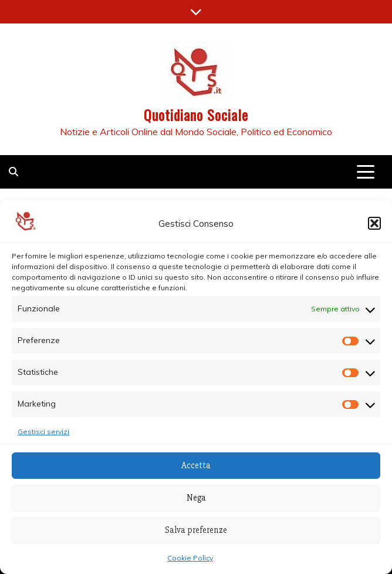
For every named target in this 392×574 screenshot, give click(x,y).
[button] (374, 223)
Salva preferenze (196, 530)
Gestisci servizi (43, 432)
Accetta (196, 465)
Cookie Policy (190, 558)
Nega (196, 498)
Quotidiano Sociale (196, 115)
